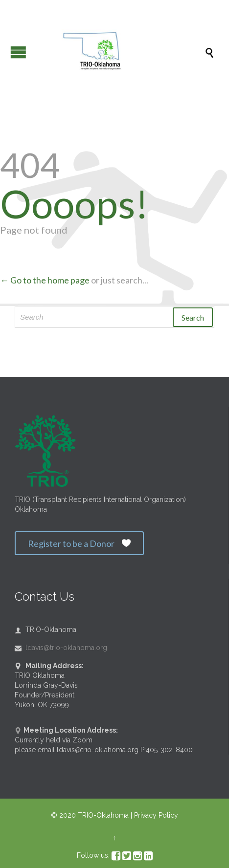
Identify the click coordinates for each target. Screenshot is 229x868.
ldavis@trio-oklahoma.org (61, 648)
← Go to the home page (45, 280)
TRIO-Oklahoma (103, 815)
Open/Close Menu (18, 52)
